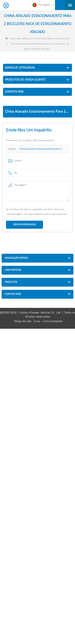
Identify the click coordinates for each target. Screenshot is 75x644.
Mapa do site (23, 321)
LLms (37, 321)
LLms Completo (53, 321)
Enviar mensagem (24, 225)
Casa (10, 39)
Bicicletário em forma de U (56, 39)
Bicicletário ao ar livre (28, 39)
